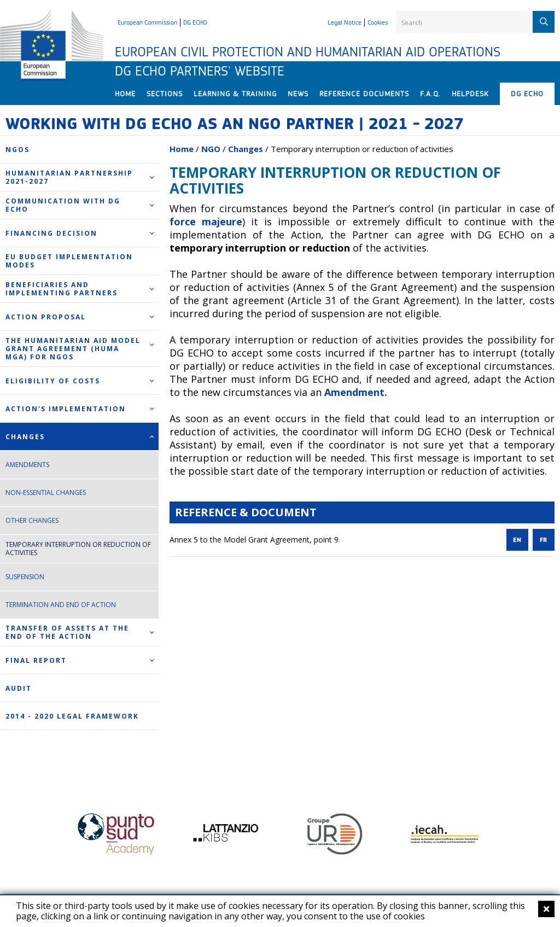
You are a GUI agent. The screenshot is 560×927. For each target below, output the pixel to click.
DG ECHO (195, 22)
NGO (211, 149)
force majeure (206, 221)
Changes (246, 149)
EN (517, 540)
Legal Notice (345, 22)
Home (182, 149)
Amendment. (356, 392)
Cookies (378, 22)
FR (543, 540)
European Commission (147, 22)
